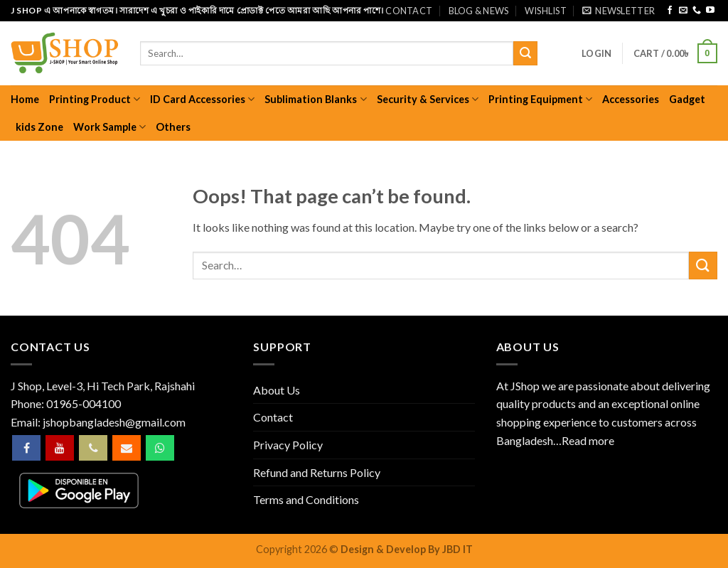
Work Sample (109, 127)
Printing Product (95, 99)
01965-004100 (84, 403)
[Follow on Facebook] (670, 11)
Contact (409, 11)
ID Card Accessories (202, 99)
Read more (588, 440)
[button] (619, 11)
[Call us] (697, 11)
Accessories (631, 99)
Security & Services (428, 99)
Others (173, 127)
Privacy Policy (288, 445)
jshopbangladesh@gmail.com (114, 422)
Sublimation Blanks (315, 99)
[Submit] (525, 53)
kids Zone (39, 127)
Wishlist (546, 11)
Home (25, 99)
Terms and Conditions (306, 499)
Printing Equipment (540, 99)
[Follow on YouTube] (710, 11)
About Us (277, 390)
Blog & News (479, 11)
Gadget (687, 99)
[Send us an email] (683, 11)
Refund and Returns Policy (317, 472)
